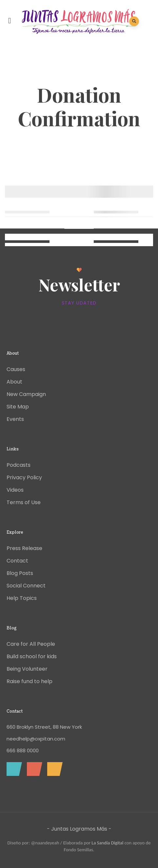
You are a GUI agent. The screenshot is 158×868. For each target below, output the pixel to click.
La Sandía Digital (107, 843)
